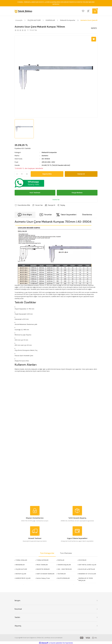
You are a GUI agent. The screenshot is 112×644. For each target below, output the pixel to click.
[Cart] (95, 11)
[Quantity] (22, 174)
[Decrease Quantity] (16, 174)
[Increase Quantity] (28, 174)
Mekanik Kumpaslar (49, 152)
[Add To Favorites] (94, 39)
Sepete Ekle (47, 174)
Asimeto (45, 156)
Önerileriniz (87, 215)
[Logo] (23, 11)
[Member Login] (88, 11)
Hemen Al (81, 174)
